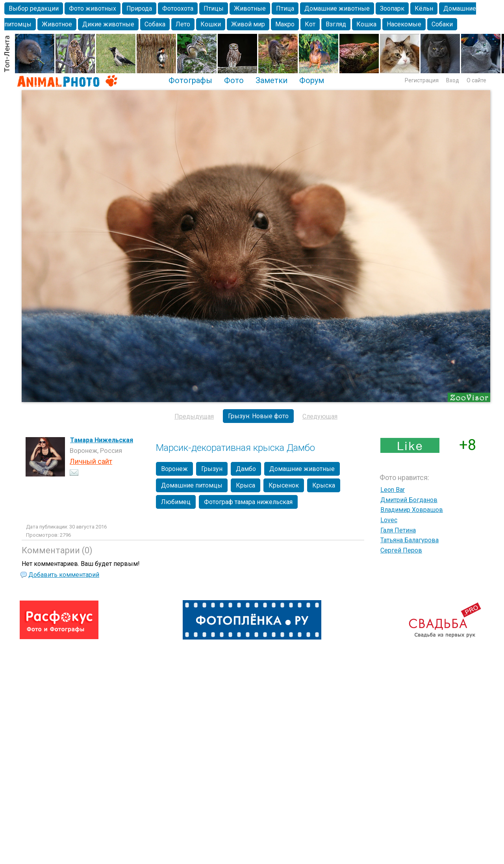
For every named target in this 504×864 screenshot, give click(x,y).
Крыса (246, 485)
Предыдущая (194, 416)
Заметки (271, 80)
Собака (155, 24)
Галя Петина (398, 530)
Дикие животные (108, 24)
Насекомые (404, 24)
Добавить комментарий (64, 575)
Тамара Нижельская (102, 440)
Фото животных (93, 8)
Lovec (389, 520)
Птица (285, 8)
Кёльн (424, 8)
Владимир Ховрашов (412, 510)
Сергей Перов (401, 550)
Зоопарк (392, 8)
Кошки (211, 24)
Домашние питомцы (192, 485)
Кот (310, 24)
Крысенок (284, 485)
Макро (285, 24)
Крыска (324, 485)
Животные (250, 8)
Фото (234, 80)
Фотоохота (178, 8)
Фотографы (190, 80)
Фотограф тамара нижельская (248, 502)
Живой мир (248, 24)
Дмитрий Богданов (409, 500)
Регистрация (422, 80)
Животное (57, 24)
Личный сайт (91, 461)
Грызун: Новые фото (258, 416)
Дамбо (246, 469)
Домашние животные (337, 8)
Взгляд (336, 24)
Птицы (214, 8)
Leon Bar (393, 490)
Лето (183, 24)
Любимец (176, 502)
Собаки (442, 24)
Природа (139, 8)
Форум (312, 80)
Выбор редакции (34, 8)
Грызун (212, 469)
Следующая (320, 416)
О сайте (476, 80)
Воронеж (174, 469)
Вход (453, 80)
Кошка (366, 24)
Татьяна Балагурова (409, 540)
